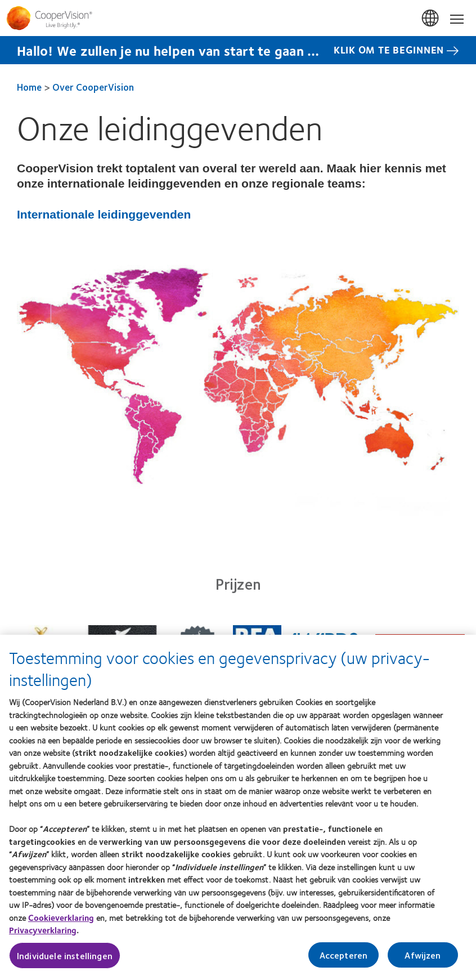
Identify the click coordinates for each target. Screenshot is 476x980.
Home (29, 87)
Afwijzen (423, 960)
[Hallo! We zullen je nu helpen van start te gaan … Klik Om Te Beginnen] (238, 50)
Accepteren (344, 960)
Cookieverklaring (61, 923)
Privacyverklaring (43, 936)
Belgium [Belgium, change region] (431, 19)
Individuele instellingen (65, 961)
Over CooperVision (93, 87)
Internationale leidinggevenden (104, 214)
